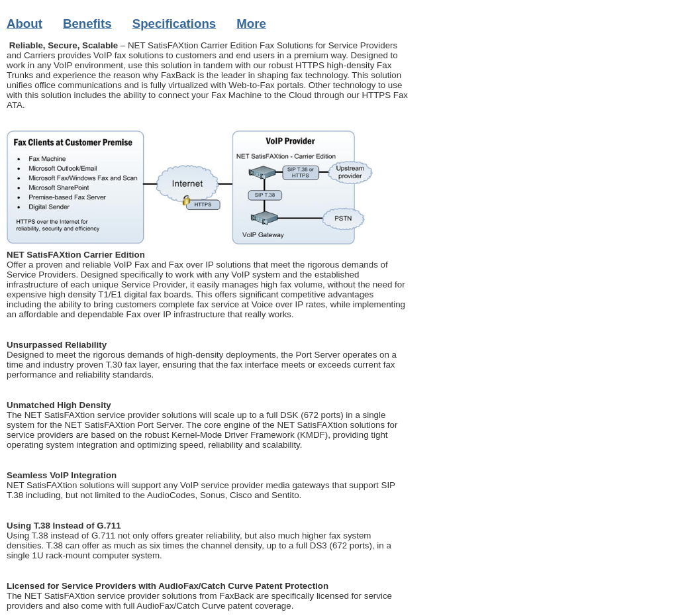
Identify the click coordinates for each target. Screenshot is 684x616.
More (251, 24)
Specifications (174, 24)
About (24, 24)
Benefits (87, 24)
